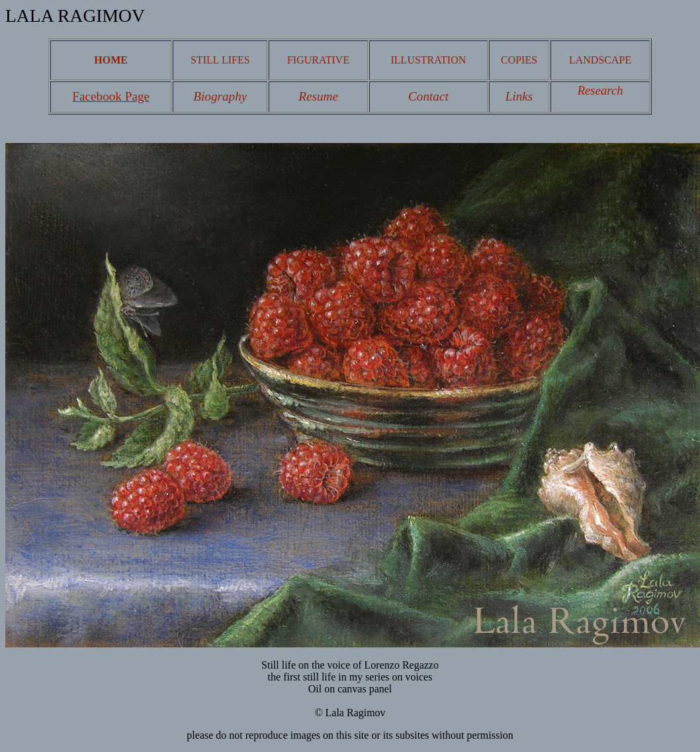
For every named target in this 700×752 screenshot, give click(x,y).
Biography (220, 96)
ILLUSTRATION (429, 60)
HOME (111, 60)
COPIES (519, 60)
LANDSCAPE (600, 60)
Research (600, 90)
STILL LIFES (220, 60)
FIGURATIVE (318, 60)
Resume (318, 96)
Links (519, 96)
